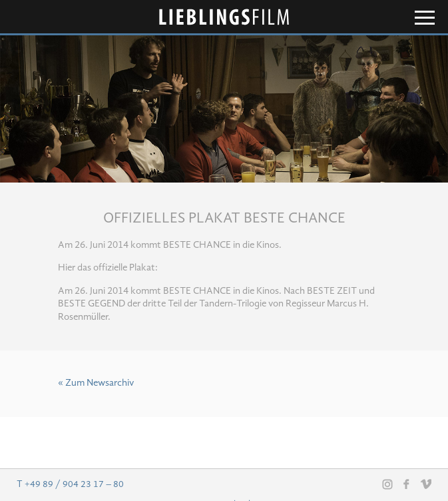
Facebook (407, 484)
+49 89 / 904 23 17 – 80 (74, 484)
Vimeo (426, 484)
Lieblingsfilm (224, 17)
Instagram (387, 484)
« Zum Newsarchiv (96, 383)
